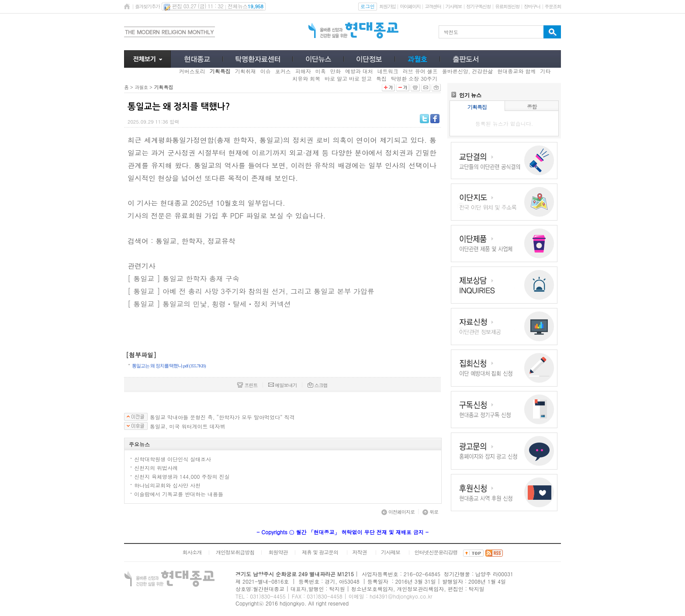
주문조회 (553, 6)
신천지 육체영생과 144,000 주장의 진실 (182, 476)
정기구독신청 (478, 6)
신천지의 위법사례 (156, 468)
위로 (430, 512)
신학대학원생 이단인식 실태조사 (173, 459)
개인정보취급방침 (235, 552)
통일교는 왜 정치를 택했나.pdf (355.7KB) (169, 366)
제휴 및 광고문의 (320, 552)
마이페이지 (410, 6)
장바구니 (532, 6)
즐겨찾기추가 (147, 6)
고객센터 (433, 6)
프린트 (247, 385)
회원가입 (387, 6)
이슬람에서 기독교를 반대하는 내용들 (179, 494)
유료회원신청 (507, 6)
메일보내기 (283, 385)
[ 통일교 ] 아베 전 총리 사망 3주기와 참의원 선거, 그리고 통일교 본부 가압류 (251, 291)
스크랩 (318, 385)
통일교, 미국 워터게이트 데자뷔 (188, 426)
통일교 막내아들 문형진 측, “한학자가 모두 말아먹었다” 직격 (222, 417)
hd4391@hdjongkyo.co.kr (401, 596)
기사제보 (454, 6)
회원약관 (278, 552)
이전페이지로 (398, 512)
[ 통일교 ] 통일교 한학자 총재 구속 (183, 279)
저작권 (360, 552)
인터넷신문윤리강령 (436, 552)
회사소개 (192, 552)
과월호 (141, 87)
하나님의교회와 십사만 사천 (167, 485)
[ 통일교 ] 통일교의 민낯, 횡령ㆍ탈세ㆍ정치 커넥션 (209, 304)
